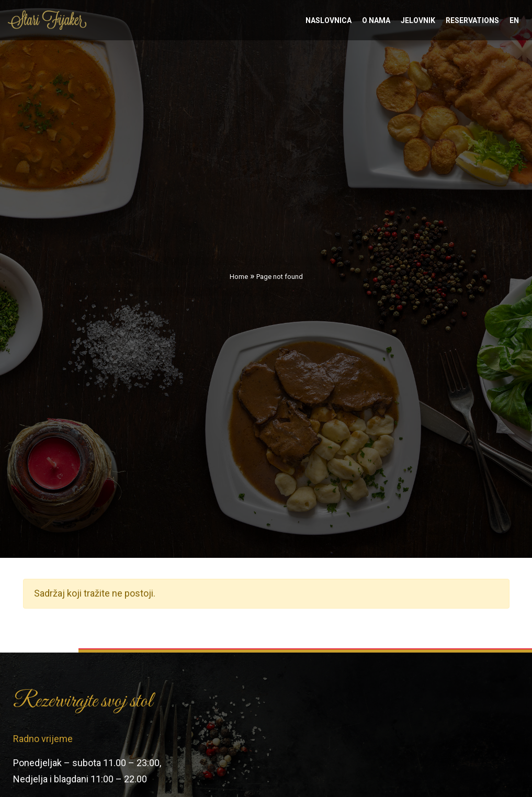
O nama (376, 20)
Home (239, 277)
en (514, 20)
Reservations (472, 20)
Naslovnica (329, 20)
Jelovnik (418, 20)
